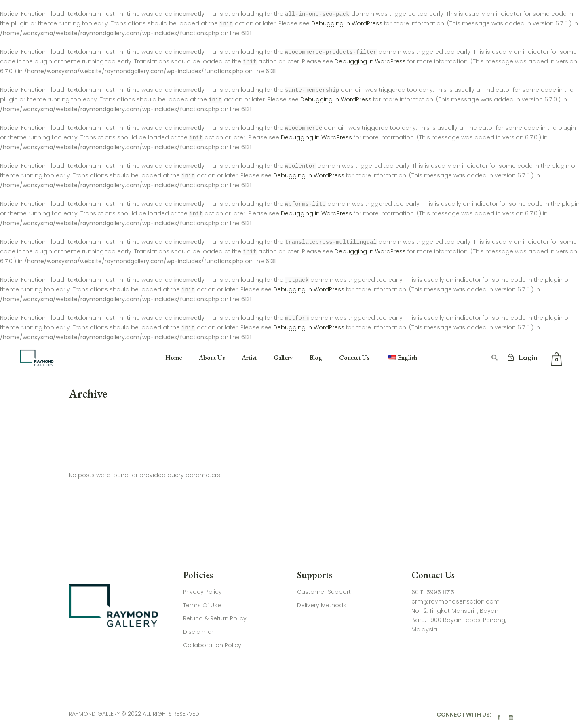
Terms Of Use (202, 605)
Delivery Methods (322, 605)
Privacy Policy (202, 592)
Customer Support (324, 592)
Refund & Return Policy (215, 618)
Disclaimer (198, 632)
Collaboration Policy (212, 645)
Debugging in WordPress (347, 24)
